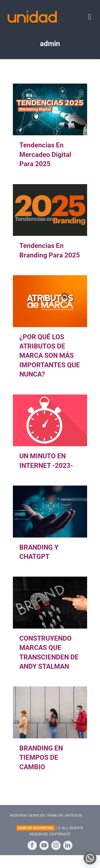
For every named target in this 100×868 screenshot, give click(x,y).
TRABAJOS (55, 816)
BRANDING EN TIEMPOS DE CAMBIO (41, 758)
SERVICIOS (37, 816)
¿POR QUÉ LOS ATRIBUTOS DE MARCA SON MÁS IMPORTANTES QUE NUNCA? (50, 356)
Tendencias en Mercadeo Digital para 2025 (45, 154)
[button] (90, 858)
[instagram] (56, 845)
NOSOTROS (18, 816)
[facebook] (32, 845)
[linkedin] (68, 845)
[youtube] (44, 845)
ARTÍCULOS (74, 816)
